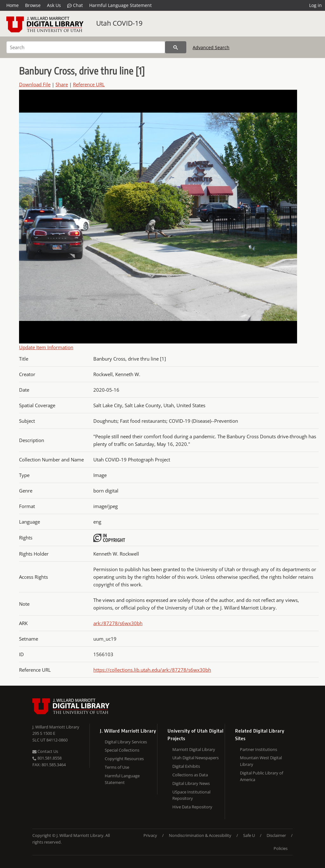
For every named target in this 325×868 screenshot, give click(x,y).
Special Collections (122, 750)
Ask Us (54, 5)
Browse (33, 5)
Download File (35, 84)
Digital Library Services (126, 742)
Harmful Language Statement (120, 5)
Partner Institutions (259, 749)
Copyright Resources (124, 759)
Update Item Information (46, 347)
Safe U (249, 835)
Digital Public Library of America (262, 776)
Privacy (150, 835)
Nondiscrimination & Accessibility (200, 835)
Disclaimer (276, 835)
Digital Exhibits (186, 766)
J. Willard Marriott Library (56, 727)
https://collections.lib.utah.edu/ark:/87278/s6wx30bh (152, 670)
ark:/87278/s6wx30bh (118, 623)
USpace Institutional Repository (191, 795)
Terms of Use (117, 767)
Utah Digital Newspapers (196, 758)
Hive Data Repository (192, 807)
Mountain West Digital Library (261, 761)
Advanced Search (211, 47)
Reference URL (89, 84)
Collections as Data (190, 775)
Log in (315, 5)
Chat (75, 5)
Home (13, 5)
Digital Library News (191, 783)
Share (62, 84)
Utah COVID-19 (119, 23)
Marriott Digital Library (194, 749)
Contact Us (45, 751)
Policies (281, 848)
